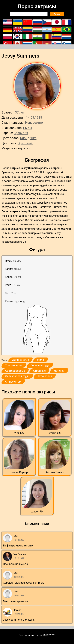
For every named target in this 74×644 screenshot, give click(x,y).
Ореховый (25, 143)
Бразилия (21, 133)
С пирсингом (13, 382)
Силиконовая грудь (17, 376)
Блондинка (28, 138)
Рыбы (27, 128)
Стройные (39, 371)
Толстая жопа (14, 365)
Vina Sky (19, 433)
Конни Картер (19, 472)
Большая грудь (40, 365)
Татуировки (45, 376)
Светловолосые (15, 371)
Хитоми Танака (55, 472)
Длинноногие (20, 360)
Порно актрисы (37, 6)
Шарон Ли (37, 512)
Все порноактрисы (30, 635)
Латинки (59, 371)
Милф (41, 360)
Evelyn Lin (55, 433)
